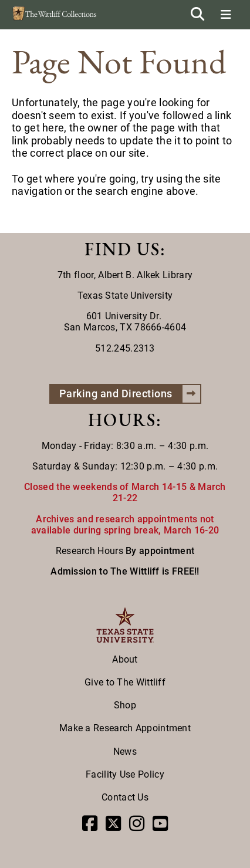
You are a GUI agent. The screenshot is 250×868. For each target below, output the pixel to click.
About (125, 659)
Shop (125, 705)
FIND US (122, 249)
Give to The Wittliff (125, 682)
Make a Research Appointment (125, 728)
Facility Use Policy (125, 774)
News (125, 752)
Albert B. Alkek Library (145, 275)
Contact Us (125, 797)
